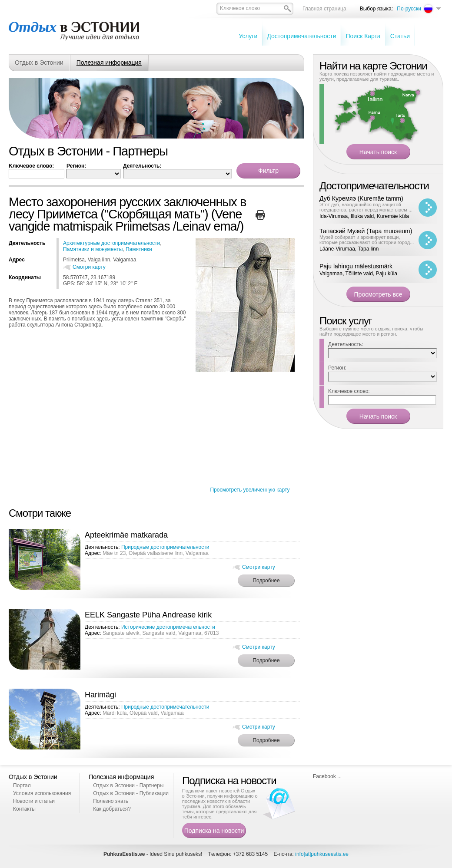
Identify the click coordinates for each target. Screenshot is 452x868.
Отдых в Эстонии (39, 63)
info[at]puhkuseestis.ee (322, 854)
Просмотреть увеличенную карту (250, 490)
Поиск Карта (363, 36)
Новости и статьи (34, 801)
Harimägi (100, 695)
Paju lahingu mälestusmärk (356, 266)
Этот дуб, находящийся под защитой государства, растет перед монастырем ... (366, 207)
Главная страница (324, 9)
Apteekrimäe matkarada (126, 535)
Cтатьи (400, 36)
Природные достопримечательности (165, 547)
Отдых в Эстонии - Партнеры (128, 785)
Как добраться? (112, 809)
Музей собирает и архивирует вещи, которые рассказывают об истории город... (367, 240)
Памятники (139, 249)
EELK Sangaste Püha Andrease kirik (148, 615)
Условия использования (42, 793)
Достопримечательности (301, 36)
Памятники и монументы (93, 249)
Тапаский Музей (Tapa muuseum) (366, 231)
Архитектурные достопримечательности (111, 243)
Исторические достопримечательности (168, 627)
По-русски (409, 9)
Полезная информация (109, 63)
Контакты (24, 809)
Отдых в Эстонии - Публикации (131, 793)
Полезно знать (111, 801)
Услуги (248, 36)
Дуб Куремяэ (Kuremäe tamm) (361, 198)
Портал (22, 785)
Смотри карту (89, 267)
